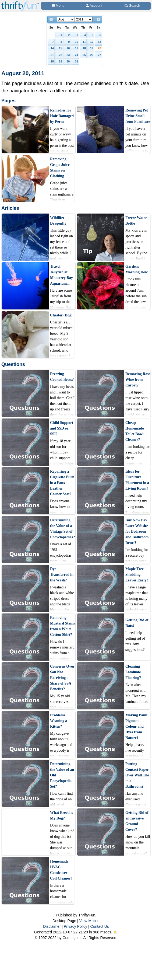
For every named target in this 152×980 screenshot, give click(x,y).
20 (100, 48)
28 (52, 61)
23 (68, 55)
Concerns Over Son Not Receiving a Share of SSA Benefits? (62, 678)
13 (100, 42)
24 (77, 55)
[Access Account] (95, 6)
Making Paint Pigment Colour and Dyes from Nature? (136, 726)
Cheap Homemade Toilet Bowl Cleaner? (135, 431)
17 (77, 48)
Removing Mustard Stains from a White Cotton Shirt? (62, 626)
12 (92, 42)
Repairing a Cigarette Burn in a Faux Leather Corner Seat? (62, 483)
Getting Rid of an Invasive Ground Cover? (137, 821)
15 (61, 48)
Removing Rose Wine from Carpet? (138, 380)
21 (52, 55)
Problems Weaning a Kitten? (59, 721)
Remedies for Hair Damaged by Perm (62, 116)
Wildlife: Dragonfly (58, 221)
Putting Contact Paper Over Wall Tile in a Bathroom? (137, 775)
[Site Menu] (58, 6)
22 (61, 55)
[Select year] (84, 19)
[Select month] (66, 19)
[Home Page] (20, 3)
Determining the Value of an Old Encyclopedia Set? (62, 775)
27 (100, 55)
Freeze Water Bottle (136, 221)
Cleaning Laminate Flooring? (133, 672)
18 (84, 48)
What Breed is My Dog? (61, 815)
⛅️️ (116, 932)
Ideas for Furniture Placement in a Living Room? (137, 480)
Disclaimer (52, 926)
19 (92, 48)
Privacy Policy (75, 926)
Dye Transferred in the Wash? (62, 575)
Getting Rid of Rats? (137, 623)
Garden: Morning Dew (137, 269)
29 (61, 61)
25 (84, 55)
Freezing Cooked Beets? (62, 377)
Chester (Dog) (61, 315)
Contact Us (100, 926)
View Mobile (89, 921)
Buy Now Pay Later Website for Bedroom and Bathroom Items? (137, 531)
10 (77, 42)
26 (92, 55)
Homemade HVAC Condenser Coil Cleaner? (61, 870)
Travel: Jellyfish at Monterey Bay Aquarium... (61, 275)
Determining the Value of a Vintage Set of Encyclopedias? (63, 529)
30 (68, 61)
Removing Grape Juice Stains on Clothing (60, 168)
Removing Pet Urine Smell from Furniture (138, 116)
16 (68, 48)
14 (52, 48)
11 (84, 42)
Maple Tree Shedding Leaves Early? (137, 575)
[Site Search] (132, 6)
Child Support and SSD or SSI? (62, 428)
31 (77, 61)
